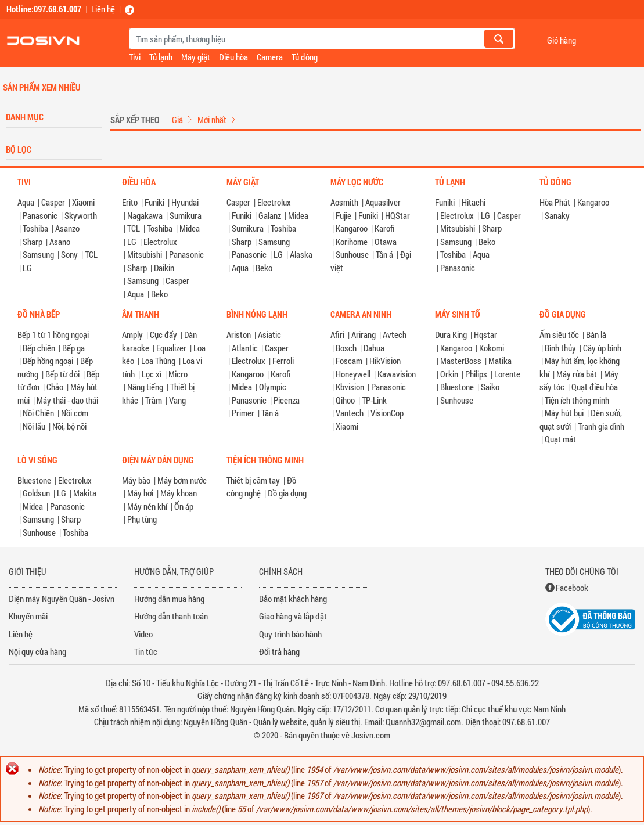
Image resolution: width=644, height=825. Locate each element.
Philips (476, 374)
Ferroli (283, 361)
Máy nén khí (147, 506)
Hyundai (185, 202)
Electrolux (160, 242)
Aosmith (344, 202)
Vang (177, 400)
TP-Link (374, 400)
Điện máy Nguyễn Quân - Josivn (62, 599)
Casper (53, 202)
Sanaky (557, 215)
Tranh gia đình (601, 426)
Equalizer (171, 348)
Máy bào (136, 480)
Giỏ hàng (562, 40)
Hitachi (474, 202)
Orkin (449, 374)
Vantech (350, 413)
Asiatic (269, 334)
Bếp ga (73, 348)
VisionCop (387, 413)
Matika (500, 361)
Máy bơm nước (182, 480)
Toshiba (35, 228)
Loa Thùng (158, 361)
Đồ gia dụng (287, 493)
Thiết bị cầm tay (253, 480)
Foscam (349, 361)
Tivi (135, 57)
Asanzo (67, 228)
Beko (159, 294)
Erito (130, 202)
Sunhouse (352, 254)
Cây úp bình (602, 348)
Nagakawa (145, 215)
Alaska (301, 254)
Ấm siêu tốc (559, 334)
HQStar (397, 215)
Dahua (374, 348)
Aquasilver (383, 202)
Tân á (384, 254)
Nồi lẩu (34, 426)
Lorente (507, 374)
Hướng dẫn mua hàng (169, 599)
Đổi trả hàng (279, 651)
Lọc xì (152, 374)
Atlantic (245, 348)
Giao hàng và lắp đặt (293, 616)
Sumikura (186, 215)
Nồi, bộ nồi (69, 426)
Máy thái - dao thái (67, 400)
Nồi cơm (75, 413)
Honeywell (353, 374)
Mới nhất (212, 120)
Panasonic (40, 215)
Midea (190, 228)
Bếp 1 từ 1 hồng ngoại (53, 334)
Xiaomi (83, 202)
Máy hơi (140, 493)
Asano (60, 242)
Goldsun (36, 493)
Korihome (352, 242)
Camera (270, 57)
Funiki (154, 202)
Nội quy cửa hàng (37, 651)
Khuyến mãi (28, 616)
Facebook (572, 588)
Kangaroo (352, 228)
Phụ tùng (142, 519)
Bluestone (457, 387)
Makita (85, 493)
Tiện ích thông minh (577, 400)
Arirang (364, 334)
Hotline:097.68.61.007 (44, 9)
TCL (91, 254)
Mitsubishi (145, 254)
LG (27, 268)
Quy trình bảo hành (290, 634)
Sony (69, 254)
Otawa (386, 242)
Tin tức (146, 651)
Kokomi (492, 348)
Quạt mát (560, 439)
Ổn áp (184, 506)
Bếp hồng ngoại (48, 361)
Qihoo (345, 400)
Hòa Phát (555, 202)
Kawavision (397, 374)
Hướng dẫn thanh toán (171, 616)
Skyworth (81, 215)
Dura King (451, 334)
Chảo (55, 387)
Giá (177, 120)
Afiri (337, 334)
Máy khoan (179, 493)
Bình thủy (560, 348)
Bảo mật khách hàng (293, 599)
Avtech (395, 334)
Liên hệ (103, 9)
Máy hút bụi (564, 413)
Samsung (38, 254)
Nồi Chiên (38, 413)
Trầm (154, 400)
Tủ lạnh (161, 57)
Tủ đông (305, 57)
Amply (132, 334)
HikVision (385, 361)
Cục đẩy (163, 334)
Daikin (164, 268)
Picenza (287, 400)
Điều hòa (233, 57)
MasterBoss (461, 361)
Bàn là (596, 334)
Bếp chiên (39, 348)
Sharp (33, 242)
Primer (243, 413)
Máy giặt (196, 57)
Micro (178, 374)
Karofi (385, 228)
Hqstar (485, 334)
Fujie (343, 215)
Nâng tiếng (145, 387)
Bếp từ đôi (62, 374)
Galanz (270, 215)
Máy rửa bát (577, 374)
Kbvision (350, 387)
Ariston (239, 334)
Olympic (273, 387)
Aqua (26, 202)
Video (143, 634)
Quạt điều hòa (595, 387)
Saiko (490, 387)
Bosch (346, 348)
